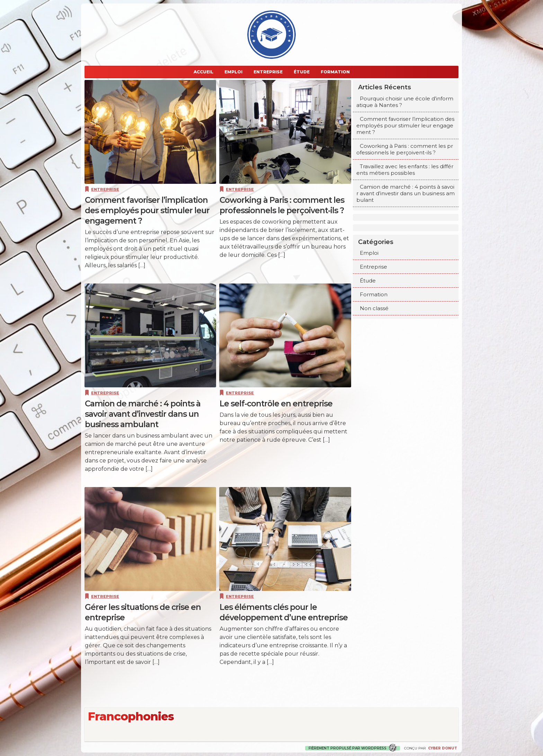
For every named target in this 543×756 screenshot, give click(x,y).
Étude (302, 72)
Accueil (203, 72)
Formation (335, 72)
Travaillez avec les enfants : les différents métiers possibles (405, 170)
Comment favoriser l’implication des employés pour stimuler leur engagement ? (405, 125)
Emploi (233, 72)
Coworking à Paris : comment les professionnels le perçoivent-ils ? (405, 149)
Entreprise (268, 72)
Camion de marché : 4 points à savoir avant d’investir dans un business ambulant (406, 193)
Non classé (374, 308)
